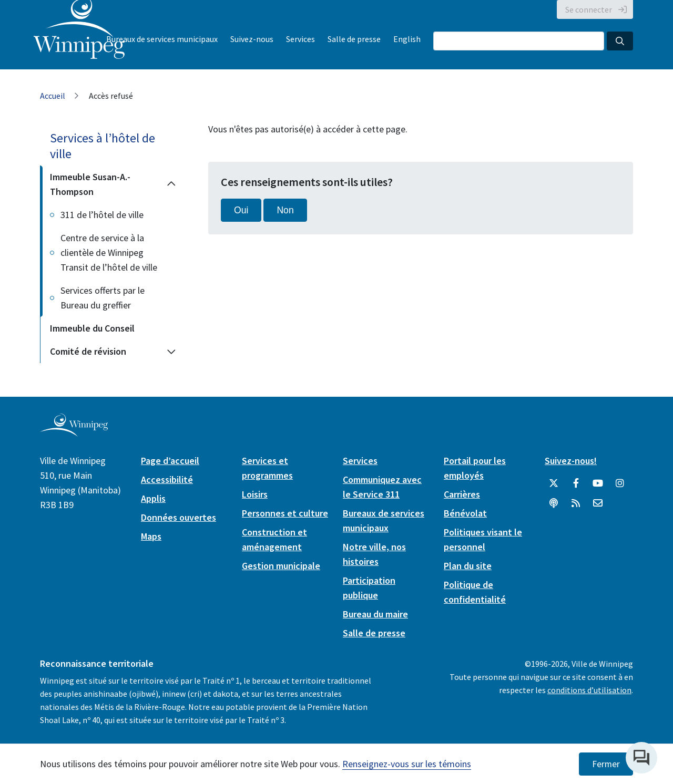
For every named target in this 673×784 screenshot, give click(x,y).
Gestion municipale (281, 566)
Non (285, 210)
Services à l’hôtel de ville (103, 146)
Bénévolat (465, 513)
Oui (241, 210)
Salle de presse (354, 39)
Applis (153, 498)
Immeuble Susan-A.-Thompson (90, 184)
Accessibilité (167, 479)
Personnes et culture (285, 513)
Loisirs (255, 494)
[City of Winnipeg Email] (598, 503)
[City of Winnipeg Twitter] (554, 483)
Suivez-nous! (571, 461)
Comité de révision (88, 351)
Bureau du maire (375, 614)
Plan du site (468, 566)
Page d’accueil (170, 461)
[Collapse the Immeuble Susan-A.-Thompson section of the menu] (171, 184)
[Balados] (554, 503)
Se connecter (589, 9)
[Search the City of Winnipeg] (519, 41)
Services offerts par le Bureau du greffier (103, 298)
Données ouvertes (179, 517)
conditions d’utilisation (589, 690)
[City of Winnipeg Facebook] (576, 483)
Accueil (53, 96)
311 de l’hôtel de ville (102, 215)
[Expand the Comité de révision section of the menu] (171, 352)
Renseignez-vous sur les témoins (407, 764)
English (407, 39)
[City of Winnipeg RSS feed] (576, 503)
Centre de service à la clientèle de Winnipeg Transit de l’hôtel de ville (109, 252)
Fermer (606, 764)
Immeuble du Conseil (92, 328)
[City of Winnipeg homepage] (74, 433)
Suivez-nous (252, 39)
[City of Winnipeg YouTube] (598, 483)
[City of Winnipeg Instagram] (620, 483)
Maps (151, 536)
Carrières (462, 494)
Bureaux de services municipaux (162, 39)
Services (300, 39)
